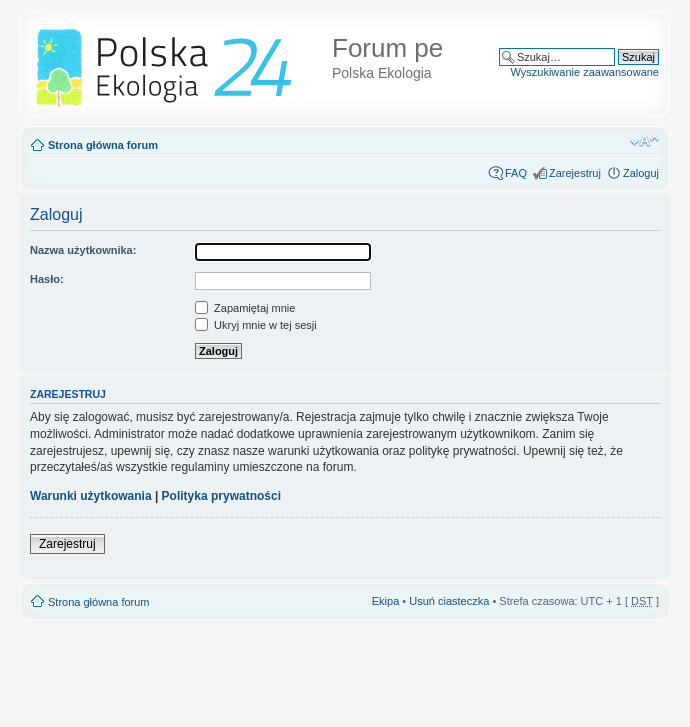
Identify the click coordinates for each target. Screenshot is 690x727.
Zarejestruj (575, 173)
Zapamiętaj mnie (245, 308)
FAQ (516, 173)
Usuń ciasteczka (449, 601)
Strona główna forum (103, 145)
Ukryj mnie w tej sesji (256, 325)
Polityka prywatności (221, 496)
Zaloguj (641, 173)
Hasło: (47, 279)
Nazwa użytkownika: (83, 250)
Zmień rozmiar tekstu (644, 141)
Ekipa (386, 601)
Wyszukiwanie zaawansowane (585, 72)
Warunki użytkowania (91, 496)
